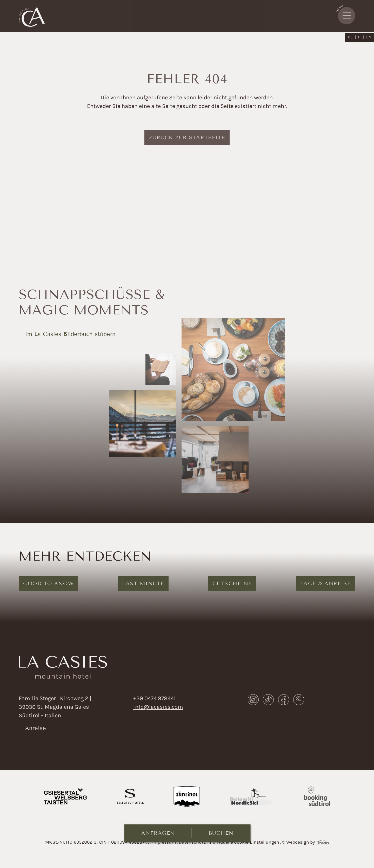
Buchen (221, 833)
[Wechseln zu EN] (369, 37)
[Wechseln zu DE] (352, 37)
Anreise (35, 728)
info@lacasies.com (158, 707)
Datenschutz (192, 842)
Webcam (299, 700)
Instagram (253, 700)
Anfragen (158, 833)
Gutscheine (232, 583)
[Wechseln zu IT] (361, 37)
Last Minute (143, 583)
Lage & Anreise (326, 583)
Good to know (48, 583)
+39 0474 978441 (154, 698)
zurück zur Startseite (187, 137)
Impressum (164, 842)
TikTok (268, 700)
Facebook (284, 700)
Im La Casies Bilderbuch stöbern (70, 334)
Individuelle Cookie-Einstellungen (244, 842)
